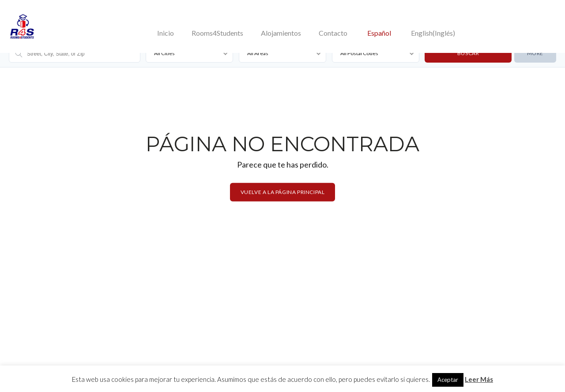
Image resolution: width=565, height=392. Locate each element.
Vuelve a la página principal (283, 192)
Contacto (333, 33)
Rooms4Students (217, 33)
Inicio (166, 33)
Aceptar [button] (448, 380)
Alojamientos (281, 33)
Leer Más (479, 379)
